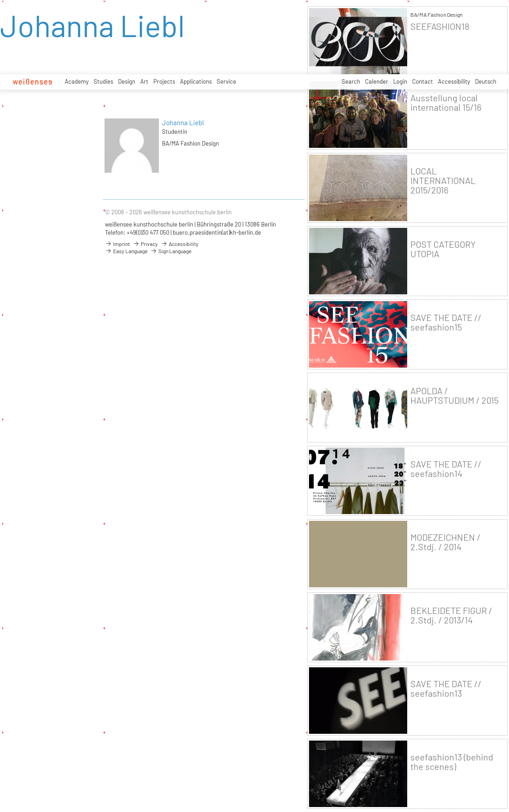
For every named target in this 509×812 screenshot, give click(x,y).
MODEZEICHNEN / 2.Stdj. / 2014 (445, 542)
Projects (164, 81)
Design (127, 81)
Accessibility (454, 81)
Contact (423, 81)
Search (351, 81)
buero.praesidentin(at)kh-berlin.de (217, 232)
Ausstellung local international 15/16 (446, 103)
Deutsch (486, 81)
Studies (103, 81)
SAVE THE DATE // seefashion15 (446, 322)
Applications (196, 81)
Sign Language (171, 251)
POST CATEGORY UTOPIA (443, 249)
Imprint (117, 244)
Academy (77, 81)
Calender (377, 81)
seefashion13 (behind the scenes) (452, 762)
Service (226, 81)
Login (400, 81)
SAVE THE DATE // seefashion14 (446, 469)
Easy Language (126, 251)
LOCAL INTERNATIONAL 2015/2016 (443, 181)
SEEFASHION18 (440, 26)
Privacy (145, 244)
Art (144, 81)
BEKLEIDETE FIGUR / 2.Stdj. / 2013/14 (451, 615)
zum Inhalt (0, 0)
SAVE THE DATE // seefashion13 (446, 689)
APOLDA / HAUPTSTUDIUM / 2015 (454, 396)
